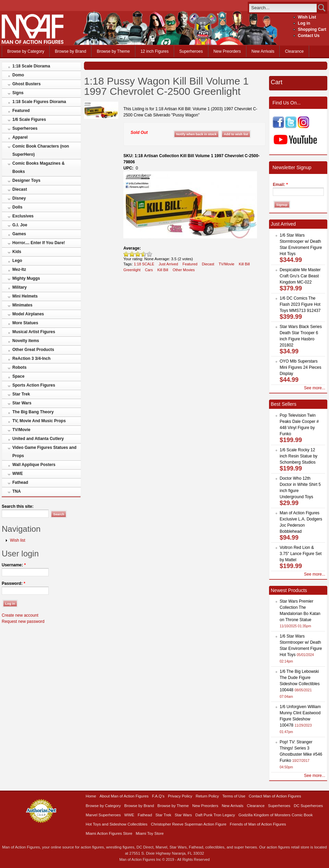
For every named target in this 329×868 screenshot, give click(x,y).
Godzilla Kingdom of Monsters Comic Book (276, 815)
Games (19, 234)
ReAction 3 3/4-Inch (31, 358)
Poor (126, 254)
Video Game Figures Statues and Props (44, 452)
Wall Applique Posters (34, 465)
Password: (14, 583)
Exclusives (23, 216)
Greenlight (132, 270)
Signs (18, 93)
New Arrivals (263, 51)
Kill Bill (244, 264)
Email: (280, 185)
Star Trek (21, 394)
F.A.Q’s (159, 796)
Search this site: (18, 506)
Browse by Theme (113, 51)
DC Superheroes (308, 806)
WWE (18, 474)
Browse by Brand (70, 51)
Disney (19, 198)
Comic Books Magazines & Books (39, 167)
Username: (14, 565)
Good (138, 254)
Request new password (23, 621)
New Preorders (227, 51)
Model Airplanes (28, 314)
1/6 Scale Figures (29, 119)
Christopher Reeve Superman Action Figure (188, 824)
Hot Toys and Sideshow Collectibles (117, 824)
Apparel (20, 137)
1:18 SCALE (144, 264)
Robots (19, 367)
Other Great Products (33, 350)
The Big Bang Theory (33, 412)
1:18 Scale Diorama (31, 66)
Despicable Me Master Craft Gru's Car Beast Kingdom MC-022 (300, 276)
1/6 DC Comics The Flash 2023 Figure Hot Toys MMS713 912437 (300, 304)
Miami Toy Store (150, 833)
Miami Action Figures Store (109, 833)
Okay (132, 254)
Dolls (17, 207)
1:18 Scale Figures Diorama (39, 102)
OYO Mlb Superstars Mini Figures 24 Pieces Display (300, 367)
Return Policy (207, 796)
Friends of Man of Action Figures (258, 824)
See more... (315, 388)
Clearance (294, 51)
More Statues (25, 323)
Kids (17, 252)
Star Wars (22, 403)
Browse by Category (26, 51)
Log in (304, 23)
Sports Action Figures (34, 385)
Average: (132, 248)
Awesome (150, 254)
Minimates (22, 305)
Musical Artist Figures (34, 332)
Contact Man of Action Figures (275, 796)
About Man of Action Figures (124, 796)
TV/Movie (21, 430)
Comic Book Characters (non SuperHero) (41, 150)
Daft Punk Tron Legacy (215, 815)
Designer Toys (26, 180)
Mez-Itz (19, 269)
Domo (18, 75)
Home (91, 796)
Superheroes (191, 51)
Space (18, 376)
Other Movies (184, 270)
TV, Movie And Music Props (39, 421)
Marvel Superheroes (103, 815)
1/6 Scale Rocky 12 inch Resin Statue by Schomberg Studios (298, 456)
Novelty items (26, 341)
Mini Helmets (25, 296)
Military (20, 287)
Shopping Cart (312, 29)
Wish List (307, 17)
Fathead (20, 482)
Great (142, 254)
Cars (149, 270)
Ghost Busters (27, 84)
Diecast (20, 189)
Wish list (18, 540)
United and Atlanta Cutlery (38, 439)
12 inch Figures (155, 51)
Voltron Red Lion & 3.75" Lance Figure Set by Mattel (301, 554)
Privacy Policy (180, 796)
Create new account (20, 615)
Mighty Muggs (26, 278)
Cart (277, 82)
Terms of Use (234, 796)
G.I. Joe (20, 225)
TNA (17, 491)
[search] (283, 8)
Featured (21, 111)
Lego (17, 261)
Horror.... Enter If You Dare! (39, 243)
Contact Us (309, 36)
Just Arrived (168, 264)
